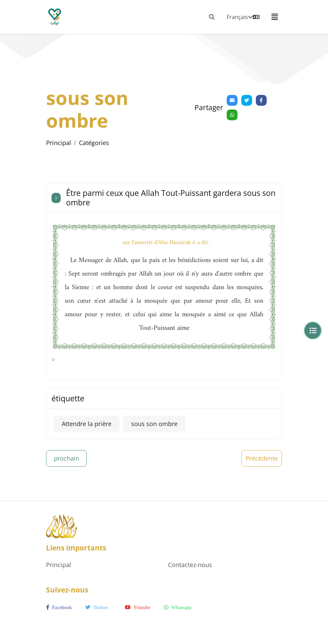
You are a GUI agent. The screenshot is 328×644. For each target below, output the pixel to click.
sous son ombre (154, 424)
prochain (67, 458)
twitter (97, 607)
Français (243, 17)
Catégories (94, 143)
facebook (59, 607)
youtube (137, 607)
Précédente (262, 458)
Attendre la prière (87, 424)
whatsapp (178, 607)
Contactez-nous (190, 565)
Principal (59, 143)
